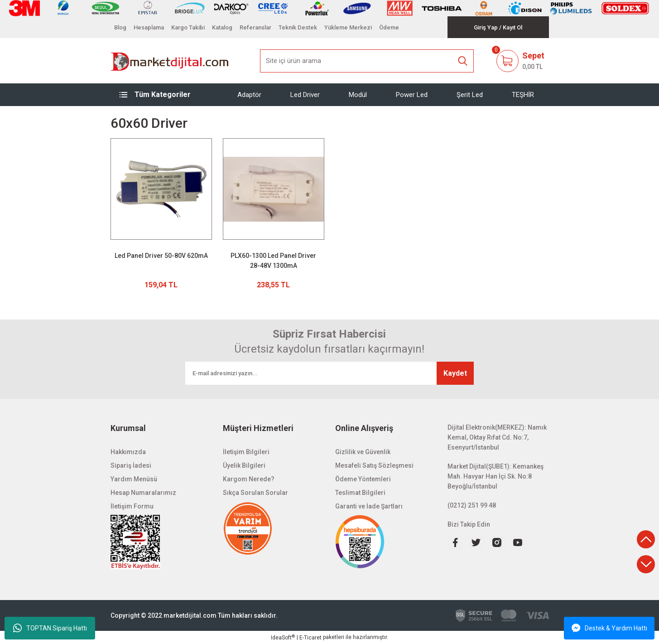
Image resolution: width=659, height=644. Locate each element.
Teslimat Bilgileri (360, 493)
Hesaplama (149, 27)
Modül (358, 95)
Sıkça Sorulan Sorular (255, 493)
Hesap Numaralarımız (143, 493)
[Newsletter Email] (329, 373)
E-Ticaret (310, 638)
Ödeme (389, 27)
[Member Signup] (512, 27)
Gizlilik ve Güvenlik (363, 452)
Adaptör (249, 95)
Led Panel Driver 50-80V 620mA (161, 256)
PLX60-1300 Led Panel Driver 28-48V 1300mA (273, 261)
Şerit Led (470, 95)
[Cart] (520, 61)
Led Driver (305, 95)
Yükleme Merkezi (348, 27)
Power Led (412, 95)
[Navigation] (161, 95)
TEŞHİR (523, 95)
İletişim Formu (132, 506)
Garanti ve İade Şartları (369, 506)
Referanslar (255, 27)
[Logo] (170, 61)
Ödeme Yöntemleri (363, 479)
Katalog (222, 27)
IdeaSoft (283, 638)
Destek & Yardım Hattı (609, 628)
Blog (120, 27)
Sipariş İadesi (131, 465)
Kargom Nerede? (249, 479)
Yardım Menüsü (134, 479)
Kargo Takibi (188, 27)
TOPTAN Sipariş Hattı (50, 628)
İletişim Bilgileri (246, 452)
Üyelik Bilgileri (244, 465)
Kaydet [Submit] (455, 373)
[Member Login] (486, 27)
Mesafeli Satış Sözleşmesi (374, 465)
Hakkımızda (128, 452)
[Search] (367, 61)
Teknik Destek (298, 27)
